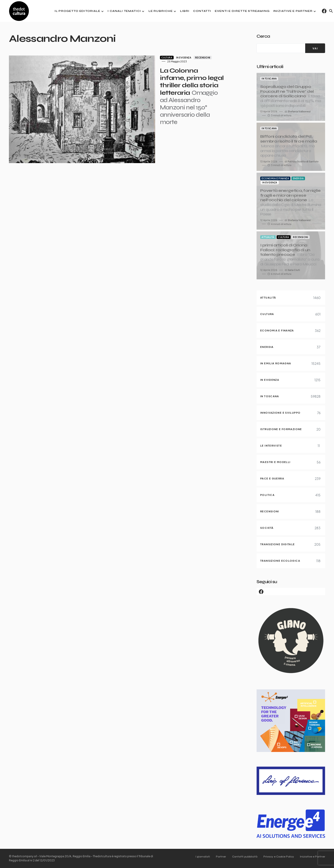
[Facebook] (324, 11)
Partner (217, 857)
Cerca (263, 36)
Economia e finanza (275, 178)
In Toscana (269, 79)
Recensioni (166, 58)
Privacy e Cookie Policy (277, 857)
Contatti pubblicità (242, 857)
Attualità (268, 237)
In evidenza (147, 58)
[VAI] (315, 48)
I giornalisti (197, 857)
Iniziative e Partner (313, 857)
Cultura (131, 58)
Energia (298, 178)
